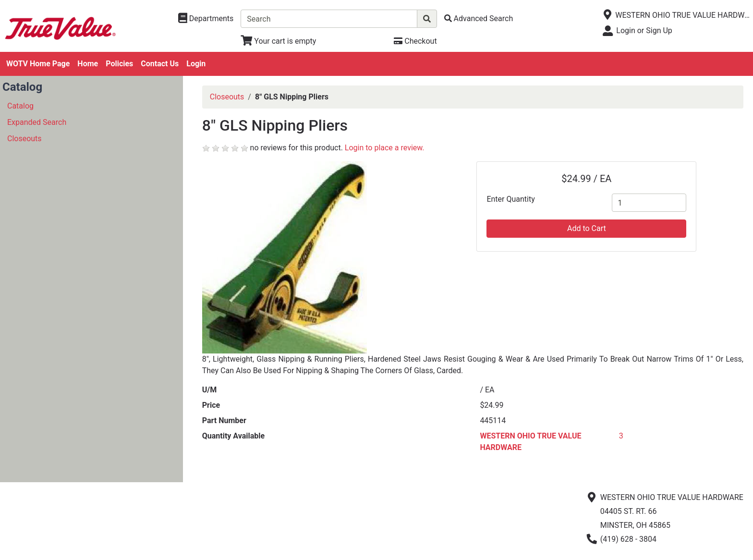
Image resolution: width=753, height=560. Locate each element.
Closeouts (24, 139)
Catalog (20, 106)
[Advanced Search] (479, 18)
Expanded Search (37, 122)
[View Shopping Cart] (278, 41)
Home (88, 64)
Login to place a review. (385, 148)
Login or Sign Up (644, 30)
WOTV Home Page (38, 64)
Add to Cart (587, 228)
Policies (119, 64)
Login (196, 64)
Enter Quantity (510, 199)
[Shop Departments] (206, 19)
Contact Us (160, 64)
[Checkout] (415, 41)
